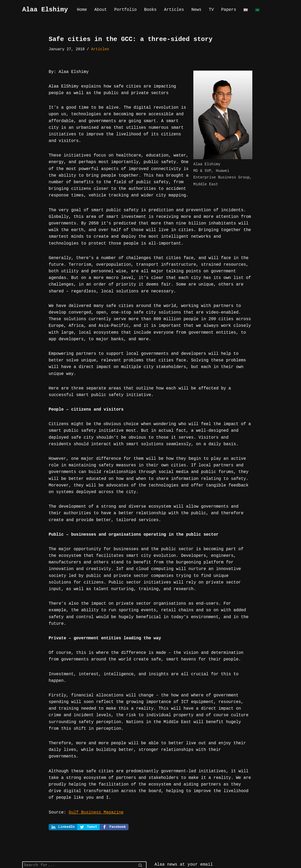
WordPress (76, 862)
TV (207, 10)
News (193, 10)
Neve (27, 862)
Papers (224, 10)
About (100, 10)
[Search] (78, 813)
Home (82, 10)
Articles (171, 10)
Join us (167, 848)
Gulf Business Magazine (94, 760)
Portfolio (124, 10)
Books (148, 10)
